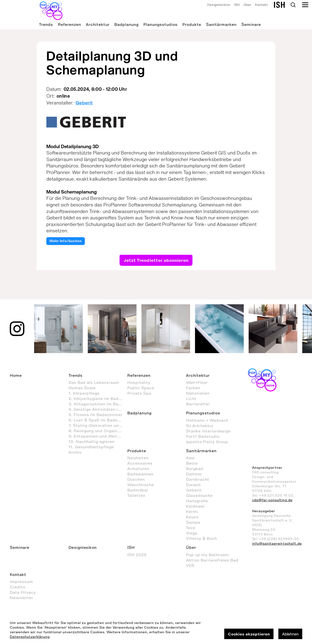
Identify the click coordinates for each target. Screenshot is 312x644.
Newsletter (21, 598)
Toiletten (136, 495)
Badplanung (126, 24)
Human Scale (82, 388)
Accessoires (140, 463)
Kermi (192, 511)
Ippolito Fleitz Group (207, 442)
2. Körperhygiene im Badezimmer (98, 399)
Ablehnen (290, 634)
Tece (191, 528)
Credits (18, 587)
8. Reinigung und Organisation (98, 431)
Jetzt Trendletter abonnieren (156, 260)
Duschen (136, 479)
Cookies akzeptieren (249, 634)
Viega (192, 533)
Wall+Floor (197, 382)
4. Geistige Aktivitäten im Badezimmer (98, 409)
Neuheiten (138, 458)
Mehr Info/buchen (66, 241)
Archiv (75, 452)
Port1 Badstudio (203, 436)
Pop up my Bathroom (207, 555)
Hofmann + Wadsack (207, 420)
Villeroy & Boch (201, 538)
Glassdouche (199, 495)
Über (247, 5)
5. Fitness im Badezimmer (95, 415)
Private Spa (139, 393)
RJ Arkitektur (200, 426)
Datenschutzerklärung (30, 637)
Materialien (198, 393)
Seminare (251, 24)
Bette (192, 463)
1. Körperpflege (84, 393)
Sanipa (193, 522)
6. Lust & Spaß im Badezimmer (98, 420)
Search (293, 5)
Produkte (192, 24)
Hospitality (139, 382)
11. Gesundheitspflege (91, 447)
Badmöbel (138, 490)
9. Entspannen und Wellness (97, 436)
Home (16, 375)
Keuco (192, 517)
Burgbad (195, 469)
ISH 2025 (137, 555)
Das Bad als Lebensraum (94, 382)
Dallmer (194, 474)
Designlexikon (219, 5)
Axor (190, 458)
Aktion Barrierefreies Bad (212, 560)
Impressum (21, 582)
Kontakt (261, 5)
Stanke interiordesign (208, 431)
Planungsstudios (160, 24)
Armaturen (138, 469)
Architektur (98, 24)
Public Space (141, 388)
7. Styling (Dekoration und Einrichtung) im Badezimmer (98, 425)
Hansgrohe (197, 501)
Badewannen (140, 474)
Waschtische (141, 485)
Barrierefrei (198, 404)
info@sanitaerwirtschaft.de (277, 544)
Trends (46, 24)
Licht (191, 399)
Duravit (193, 485)
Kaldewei (195, 506)
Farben (193, 388)
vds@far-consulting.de (272, 500)
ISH (237, 5)
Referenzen (69, 24)
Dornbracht (198, 479)
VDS (190, 565)
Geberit (84, 103)
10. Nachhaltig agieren (91, 441)
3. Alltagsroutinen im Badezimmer (98, 404)
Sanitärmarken (221, 24)
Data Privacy (23, 592)
